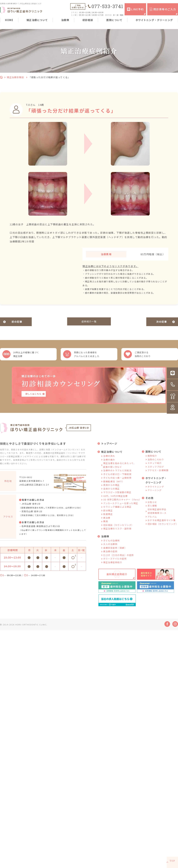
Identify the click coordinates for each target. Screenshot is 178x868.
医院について (114, 20)
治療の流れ (109, 461)
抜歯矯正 (108, 519)
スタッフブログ (156, 472)
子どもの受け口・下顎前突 (117, 479)
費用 (106, 526)
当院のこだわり (156, 464)
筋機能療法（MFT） (114, 486)
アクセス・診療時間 (158, 475)
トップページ (109, 448)
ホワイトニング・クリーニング (154, 20)
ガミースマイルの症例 (115, 564)
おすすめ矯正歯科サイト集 (162, 525)
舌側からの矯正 (111, 494)
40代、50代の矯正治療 (115, 501)
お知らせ (152, 507)
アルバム (152, 521)
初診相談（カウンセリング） (119, 530)
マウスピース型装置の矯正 (117, 497)
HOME (9, 20)
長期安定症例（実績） (115, 553)
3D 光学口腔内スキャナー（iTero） (122, 505)
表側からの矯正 (111, 490)
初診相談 (88, 20)
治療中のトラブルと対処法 (117, 475)
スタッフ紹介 (155, 468)
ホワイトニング (156, 491)
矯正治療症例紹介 (113, 567)
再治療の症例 (110, 556)
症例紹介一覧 (89, 322)
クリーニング (155, 495)
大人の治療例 (110, 549)
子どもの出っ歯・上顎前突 (117, 483)
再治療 (107, 523)
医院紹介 (152, 461)
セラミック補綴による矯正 (117, 512)
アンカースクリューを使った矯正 (121, 508)
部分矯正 (108, 515)
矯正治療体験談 (15, 77)
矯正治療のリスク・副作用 (117, 534)
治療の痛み (109, 464)
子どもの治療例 (111, 545)
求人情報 (152, 511)
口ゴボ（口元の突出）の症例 (119, 560)
